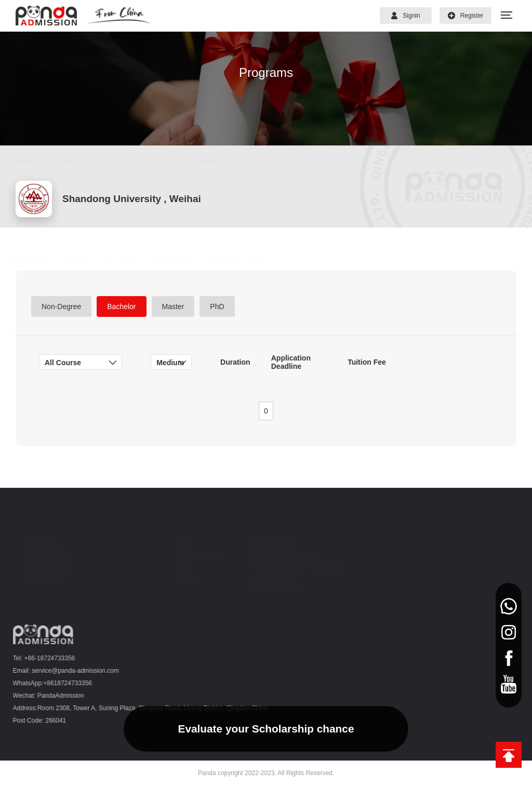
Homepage (36, 256)
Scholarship (180, 256)
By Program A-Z (140, 160)
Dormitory (128, 256)
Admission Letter (245, 256)
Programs (80, 160)
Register (466, 16)
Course (83, 256)
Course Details (208, 160)
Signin (405, 16)
